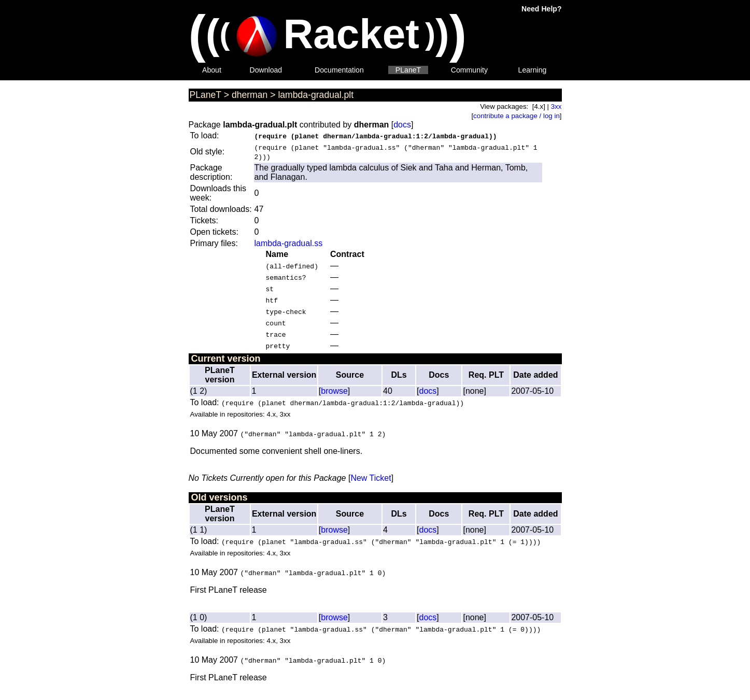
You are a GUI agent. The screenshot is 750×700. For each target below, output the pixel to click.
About (212, 70)
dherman (250, 95)
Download (266, 70)
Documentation (339, 70)
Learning (533, 70)
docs (402, 125)
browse (334, 391)
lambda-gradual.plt (316, 95)
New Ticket (371, 478)
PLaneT (408, 70)
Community (469, 70)
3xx (556, 106)
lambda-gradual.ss (289, 243)
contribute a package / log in (516, 116)
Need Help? (541, 9)
